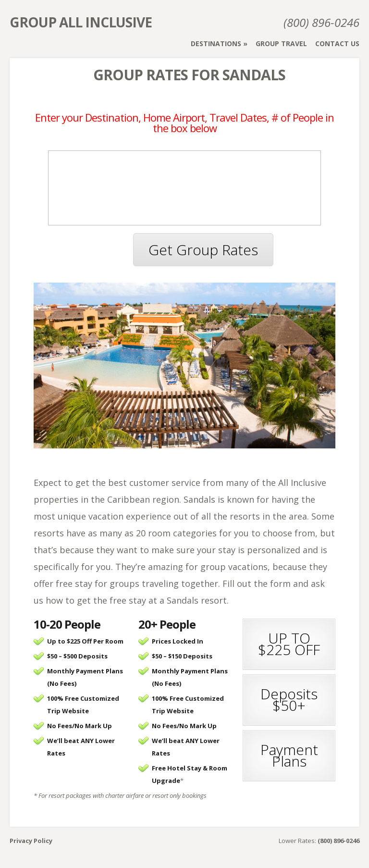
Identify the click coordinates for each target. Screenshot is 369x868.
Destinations (216, 43)
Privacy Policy (31, 841)
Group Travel (281, 43)
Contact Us (337, 43)
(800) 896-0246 (321, 22)
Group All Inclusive (81, 22)
